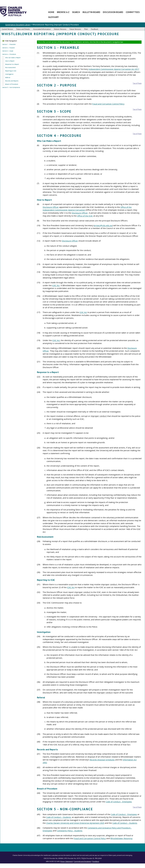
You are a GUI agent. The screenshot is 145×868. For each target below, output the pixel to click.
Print (86, 29)
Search (76, 12)
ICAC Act (56, 285)
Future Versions (75, 29)
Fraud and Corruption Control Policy (108, 104)
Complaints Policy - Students (70, 831)
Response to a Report (12, 64)
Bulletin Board (91, 12)
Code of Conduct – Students (59, 817)
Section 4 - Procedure (9, 54)
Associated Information (42, 29)
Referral (8, 77)
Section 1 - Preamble (9, 44)
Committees (133, 12)
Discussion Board (113, 12)
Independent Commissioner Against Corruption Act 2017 (114, 69)
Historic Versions (60, 29)
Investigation (9, 74)
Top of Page (137, 83)
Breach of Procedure (12, 84)
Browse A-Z (63, 12)
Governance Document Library (18, 25)
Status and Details (23, 29)
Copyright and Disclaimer (83, 861)
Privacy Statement (67, 861)
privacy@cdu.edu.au (103, 225)
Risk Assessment (10, 67)
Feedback (95, 29)
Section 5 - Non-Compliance (11, 87)
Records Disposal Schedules (102, 760)
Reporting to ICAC (11, 71)
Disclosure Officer (51, 207)
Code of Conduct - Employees (119, 802)
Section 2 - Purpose (9, 48)
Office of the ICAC (85, 216)
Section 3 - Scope (8, 51)
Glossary (53, 17)
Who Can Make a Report (13, 58)
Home (51, 12)
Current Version (7, 29)
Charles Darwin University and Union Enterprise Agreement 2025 (75, 823)
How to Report (10, 61)
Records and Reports (12, 81)
